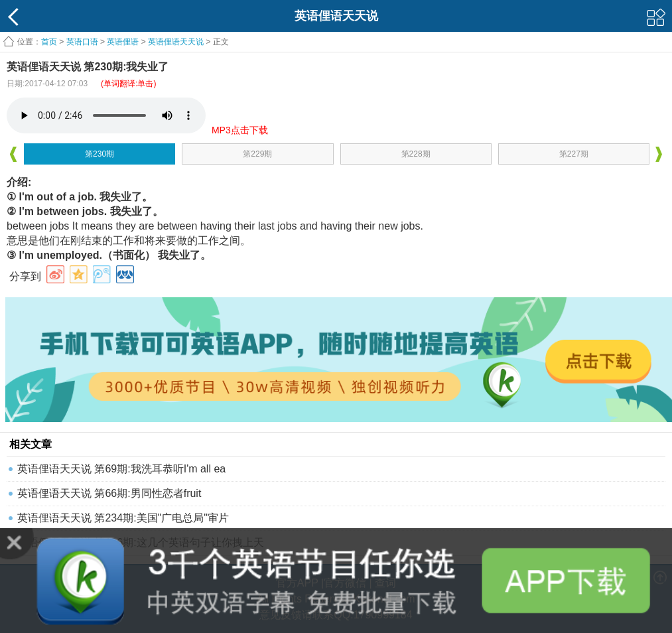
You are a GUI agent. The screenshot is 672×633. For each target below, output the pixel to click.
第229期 (257, 154)
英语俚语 (123, 42)
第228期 (416, 154)
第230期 (100, 154)
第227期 (574, 154)
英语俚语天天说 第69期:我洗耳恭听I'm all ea (121, 469)
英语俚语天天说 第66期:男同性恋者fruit (109, 493)
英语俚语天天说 (177, 42)
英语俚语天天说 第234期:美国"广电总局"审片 (123, 518)
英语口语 (82, 42)
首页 (49, 42)
